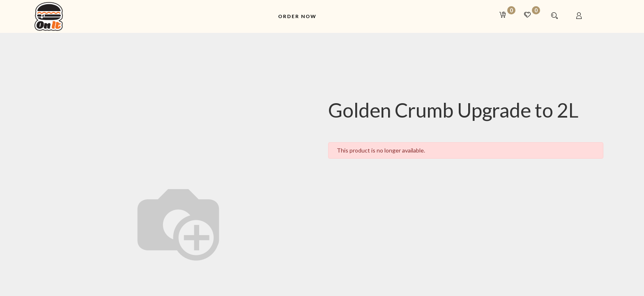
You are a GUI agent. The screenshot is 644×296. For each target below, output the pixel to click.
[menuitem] (297, 17)
